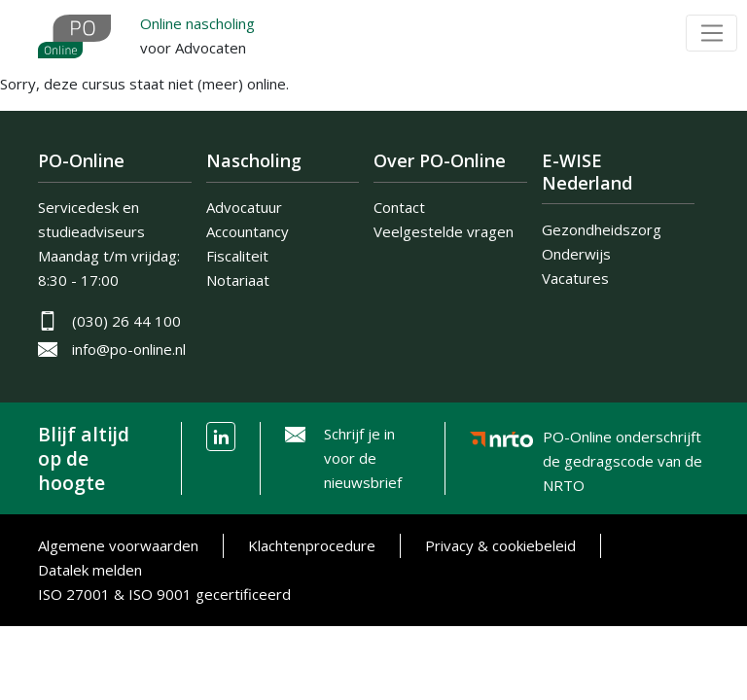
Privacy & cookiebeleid (500, 545)
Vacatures (575, 278)
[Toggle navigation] (711, 33)
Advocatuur (244, 207)
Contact (399, 207)
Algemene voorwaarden (118, 545)
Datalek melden (90, 570)
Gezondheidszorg (602, 229)
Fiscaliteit (237, 256)
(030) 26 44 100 (126, 321)
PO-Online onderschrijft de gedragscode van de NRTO (622, 441)
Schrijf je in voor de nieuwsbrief (363, 458)
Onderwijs (576, 254)
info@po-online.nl (129, 349)
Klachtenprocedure (312, 545)
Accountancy (248, 231)
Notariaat (238, 280)
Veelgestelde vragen (444, 231)
